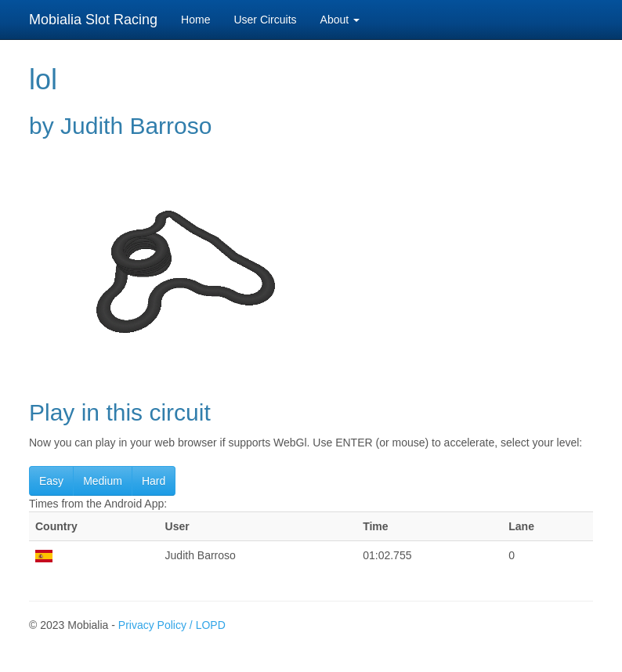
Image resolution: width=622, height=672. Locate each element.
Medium (103, 481)
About (340, 20)
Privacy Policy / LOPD (172, 625)
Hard (154, 481)
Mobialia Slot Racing (93, 20)
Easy (51, 481)
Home (195, 20)
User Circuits (265, 20)
